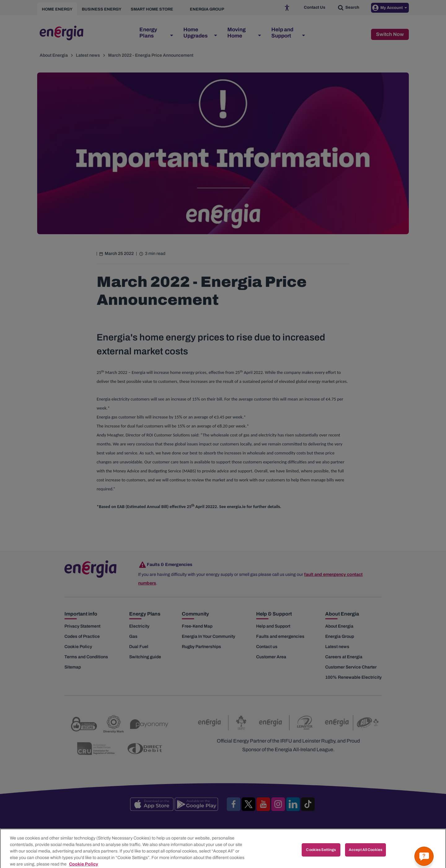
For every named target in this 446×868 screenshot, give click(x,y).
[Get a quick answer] (424, 856)
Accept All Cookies (365, 856)
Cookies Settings (321, 856)
